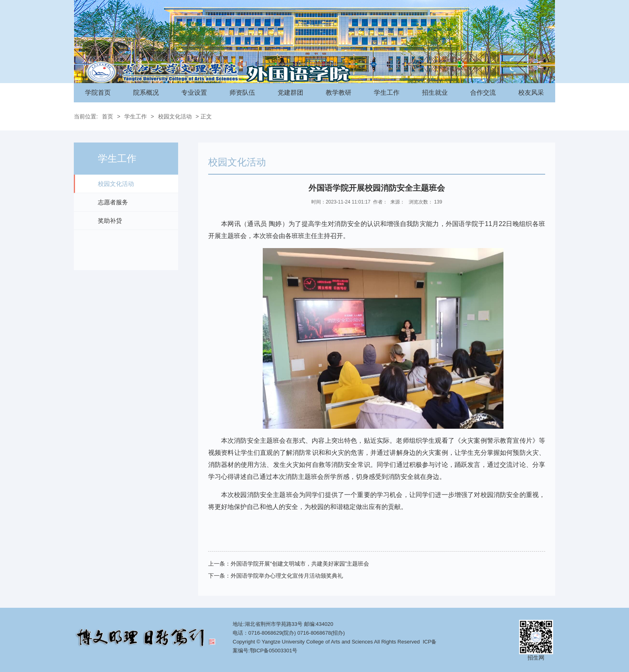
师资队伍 (242, 93)
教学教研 (339, 93)
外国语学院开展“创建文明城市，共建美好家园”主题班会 (300, 564)
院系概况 (146, 93)
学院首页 (98, 93)
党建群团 (290, 93)
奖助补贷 (110, 221)
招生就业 (435, 93)
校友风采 (531, 93)
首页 (108, 116)
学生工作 (387, 93)
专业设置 (194, 93)
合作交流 (483, 93)
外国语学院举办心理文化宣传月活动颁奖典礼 (287, 576)
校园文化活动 (175, 116)
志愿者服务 (113, 202)
